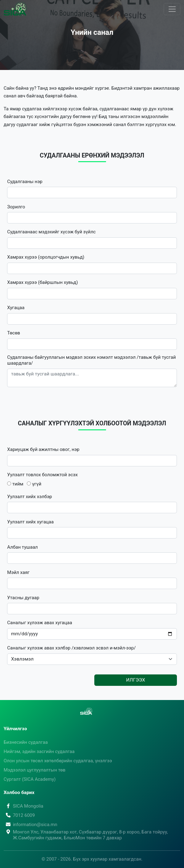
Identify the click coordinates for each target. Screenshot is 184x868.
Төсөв (14, 333)
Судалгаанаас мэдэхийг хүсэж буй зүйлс (51, 232)
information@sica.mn (31, 825)
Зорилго (16, 207)
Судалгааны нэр (25, 182)
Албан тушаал (22, 547)
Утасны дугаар (23, 598)
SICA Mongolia (24, 806)
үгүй (34, 484)
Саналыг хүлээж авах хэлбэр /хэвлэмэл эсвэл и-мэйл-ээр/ (71, 648)
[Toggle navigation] (172, 9)
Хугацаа (16, 308)
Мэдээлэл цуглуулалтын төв (35, 770)
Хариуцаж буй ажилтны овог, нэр (43, 449)
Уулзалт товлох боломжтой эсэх (42, 475)
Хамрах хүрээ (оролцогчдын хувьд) (46, 257)
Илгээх (135, 680)
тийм (15, 484)
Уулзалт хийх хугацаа (30, 522)
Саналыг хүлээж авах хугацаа (40, 623)
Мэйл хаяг (18, 572)
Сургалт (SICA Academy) (30, 779)
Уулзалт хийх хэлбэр (30, 497)
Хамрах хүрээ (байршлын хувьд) (42, 282)
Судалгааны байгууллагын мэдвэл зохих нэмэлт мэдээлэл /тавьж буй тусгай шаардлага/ (91, 360)
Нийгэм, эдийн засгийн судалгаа (39, 751)
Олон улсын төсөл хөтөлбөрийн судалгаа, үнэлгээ (58, 761)
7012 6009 (19, 815)
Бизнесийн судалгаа (26, 742)
